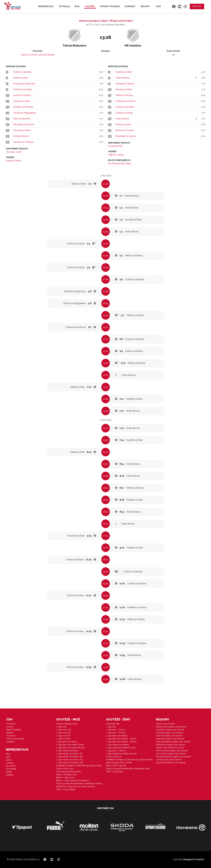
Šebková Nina (21, 78)
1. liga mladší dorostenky (118, 745)
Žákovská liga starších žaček (119, 763)
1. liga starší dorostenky (117, 736)
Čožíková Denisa (124, 113)
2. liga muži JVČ (64, 730)
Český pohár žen (114, 757)
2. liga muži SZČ (64, 733)
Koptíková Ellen (124, 72)
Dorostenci (11, 766)
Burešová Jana (123, 124)
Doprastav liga (113, 724)
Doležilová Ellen (22, 101)
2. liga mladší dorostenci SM (69, 757)
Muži (8, 754)
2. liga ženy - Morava (116, 733)
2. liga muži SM (63, 739)
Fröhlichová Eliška (23, 89)
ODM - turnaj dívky (115, 772)
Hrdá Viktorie (122, 119)
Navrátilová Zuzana (24, 124)
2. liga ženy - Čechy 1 (116, 730)
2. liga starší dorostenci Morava (71, 748)
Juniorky (10, 763)
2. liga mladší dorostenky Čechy (121, 748)
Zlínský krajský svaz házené (169, 760)
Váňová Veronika (22, 119)
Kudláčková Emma (125, 101)
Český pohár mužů (65, 769)
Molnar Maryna (21, 136)
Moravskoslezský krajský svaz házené (173, 757)
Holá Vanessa (123, 78)
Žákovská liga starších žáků (69, 772)
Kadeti (9, 772)
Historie (10, 727)
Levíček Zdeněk (46, 55)
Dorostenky (11, 769)
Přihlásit (197, 6)
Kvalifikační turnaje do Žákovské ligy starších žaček (129, 760)
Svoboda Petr (115, 146)
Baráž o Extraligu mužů (67, 775)
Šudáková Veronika (23, 107)
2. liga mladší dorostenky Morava (121, 754)
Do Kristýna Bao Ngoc (120, 163)
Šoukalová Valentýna (24, 84)
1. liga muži (61, 727)
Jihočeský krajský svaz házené (170, 730)
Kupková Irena (13, 161)
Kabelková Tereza (125, 84)
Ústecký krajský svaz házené (169, 736)
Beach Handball (14, 730)
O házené (11, 724)
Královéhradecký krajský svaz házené (173, 742)
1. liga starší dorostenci (67, 742)
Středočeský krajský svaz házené (171, 727)
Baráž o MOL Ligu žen (116, 766)
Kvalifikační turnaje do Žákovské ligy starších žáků (79, 766)
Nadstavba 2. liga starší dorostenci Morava (76, 786)
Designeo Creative (194, 859)
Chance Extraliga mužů (67, 724)
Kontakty (10, 742)
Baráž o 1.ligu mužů (65, 778)
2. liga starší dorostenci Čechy (70, 745)
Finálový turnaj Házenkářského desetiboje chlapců (79, 783)
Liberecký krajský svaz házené (170, 739)
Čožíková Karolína (125, 107)
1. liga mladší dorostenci (67, 751)
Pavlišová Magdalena (25, 113)
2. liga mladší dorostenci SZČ (70, 763)
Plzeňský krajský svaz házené (170, 733)
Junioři (9, 760)
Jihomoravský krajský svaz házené (172, 751)
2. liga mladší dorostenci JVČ (70, 760)
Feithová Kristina (124, 95)
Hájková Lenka (116, 155)
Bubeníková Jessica (126, 136)
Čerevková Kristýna (23, 142)
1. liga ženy (111, 727)
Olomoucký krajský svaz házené (171, 754)
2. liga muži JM (63, 736)
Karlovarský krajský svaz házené (171, 763)
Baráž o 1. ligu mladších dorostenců (73, 780)
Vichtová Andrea (22, 95)
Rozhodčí (11, 736)
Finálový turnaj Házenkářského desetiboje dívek (128, 769)
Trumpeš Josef (14, 152)
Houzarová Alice (22, 130)
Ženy (8, 757)
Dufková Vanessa (22, 72)
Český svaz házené (15, 739)
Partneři (10, 733)
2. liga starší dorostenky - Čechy (121, 739)
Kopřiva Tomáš (29, 55)
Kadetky (10, 775)
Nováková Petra (124, 89)
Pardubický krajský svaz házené (171, 745)
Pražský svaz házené (165, 724)
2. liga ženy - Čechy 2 (116, 751)
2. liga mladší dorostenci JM (69, 754)
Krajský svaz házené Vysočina (170, 748)
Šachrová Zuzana (125, 130)
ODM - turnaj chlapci (66, 789)
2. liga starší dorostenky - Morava (121, 742)
